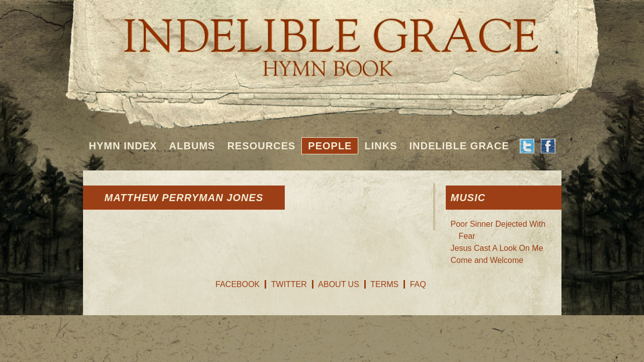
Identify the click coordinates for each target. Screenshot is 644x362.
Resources (262, 146)
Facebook (237, 284)
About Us (339, 284)
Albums (192, 146)
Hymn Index (123, 146)
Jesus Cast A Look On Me (497, 248)
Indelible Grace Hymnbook (322, 40)
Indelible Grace (459, 146)
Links (381, 146)
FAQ (418, 284)
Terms (384, 284)
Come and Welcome (487, 260)
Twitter (289, 284)
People (330, 146)
